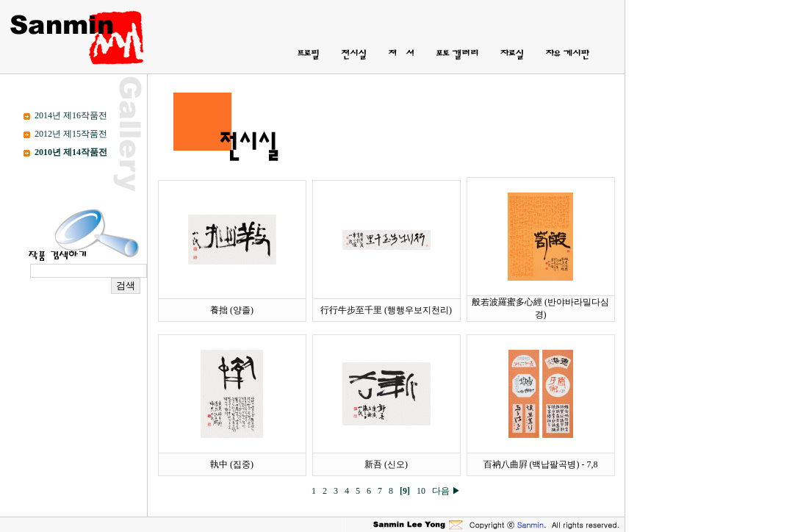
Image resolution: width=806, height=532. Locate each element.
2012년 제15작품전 (71, 134)
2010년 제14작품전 (71, 152)
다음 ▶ (446, 491)
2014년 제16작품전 (71, 115)
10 (423, 491)
